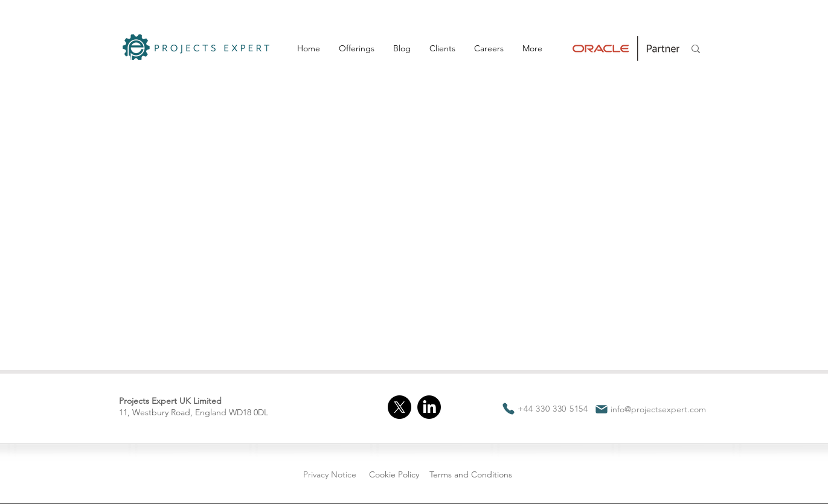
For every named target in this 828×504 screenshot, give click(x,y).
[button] (356, 48)
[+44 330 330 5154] (545, 409)
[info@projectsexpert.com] (650, 409)
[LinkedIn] (429, 407)
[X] (400, 407)
